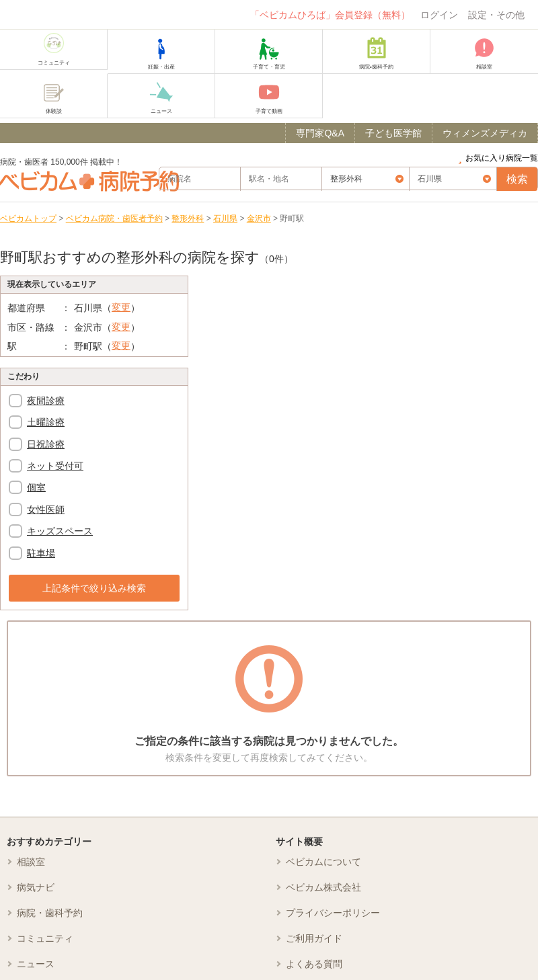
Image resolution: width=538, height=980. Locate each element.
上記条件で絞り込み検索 (94, 588)
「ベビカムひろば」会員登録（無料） (330, 15)
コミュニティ (45, 938)
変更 (121, 307)
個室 (36, 487)
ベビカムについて (323, 862)
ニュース (36, 964)
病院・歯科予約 (50, 913)
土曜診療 (46, 422)
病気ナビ (36, 887)
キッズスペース (60, 531)
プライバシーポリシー (333, 913)
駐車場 (41, 553)
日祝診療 (46, 444)
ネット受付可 (55, 466)
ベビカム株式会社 (323, 887)
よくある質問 (314, 964)
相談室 (31, 862)
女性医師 (46, 509)
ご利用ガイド (314, 938)
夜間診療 (46, 401)
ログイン (439, 15)
